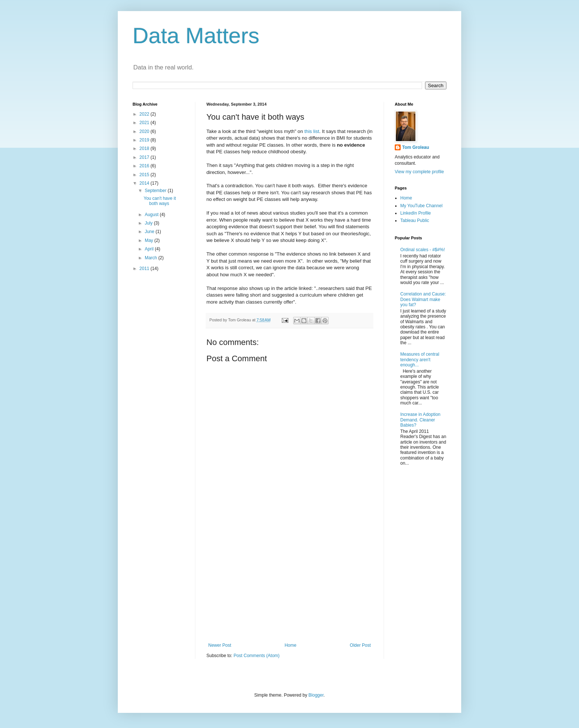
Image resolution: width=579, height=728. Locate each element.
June (150, 232)
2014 (145, 183)
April (150, 249)
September (156, 191)
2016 (145, 166)
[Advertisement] (289, 582)
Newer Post (220, 645)
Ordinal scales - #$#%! (423, 250)
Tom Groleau (416, 147)
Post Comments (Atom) (256, 656)
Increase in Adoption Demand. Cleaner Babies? (420, 420)
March (152, 258)
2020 (145, 131)
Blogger (316, 695)
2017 (145, 157)
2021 (145, 123)
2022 (145, 114)
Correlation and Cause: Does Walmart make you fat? (423, 299)
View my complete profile (419, 172)
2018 (145, 148)
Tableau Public (415, 221)
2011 (145, 269)
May (150, 240)
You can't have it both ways (160, 201)
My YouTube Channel (421, 206)
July (149, 223)
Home (291, 645)
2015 (145, 175)
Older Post (360, 645)
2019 (145, 140)
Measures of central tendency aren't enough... (420, 360)
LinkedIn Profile (416, 213)
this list (312, 131)
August (152, 215)
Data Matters (196, 36)
